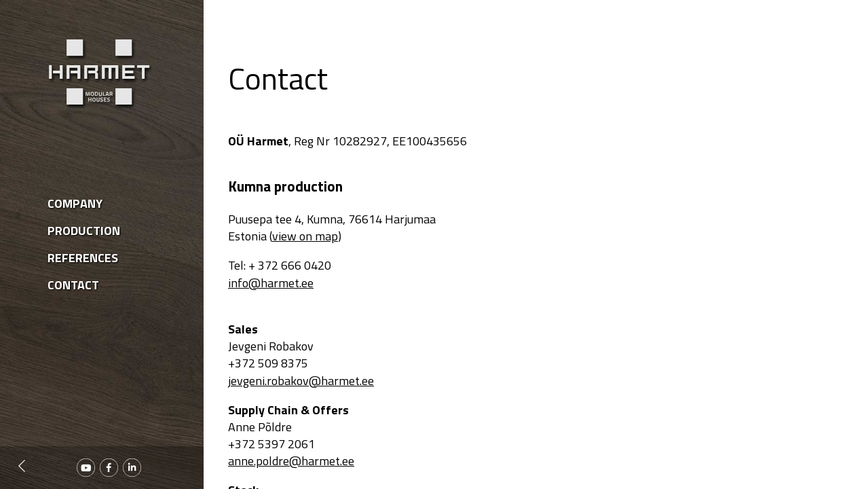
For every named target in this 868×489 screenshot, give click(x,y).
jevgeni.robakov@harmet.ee (301, 381)
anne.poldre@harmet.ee (291, 461)
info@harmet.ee (271, 283)
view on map (305, 236)
